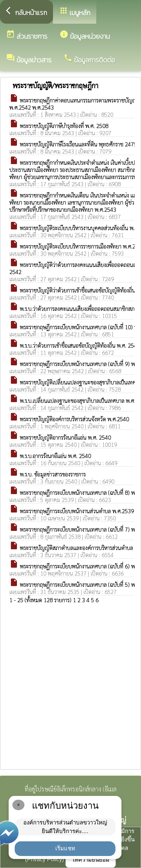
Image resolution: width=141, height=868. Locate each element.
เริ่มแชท (65, 848)
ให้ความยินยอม (91, 860)
